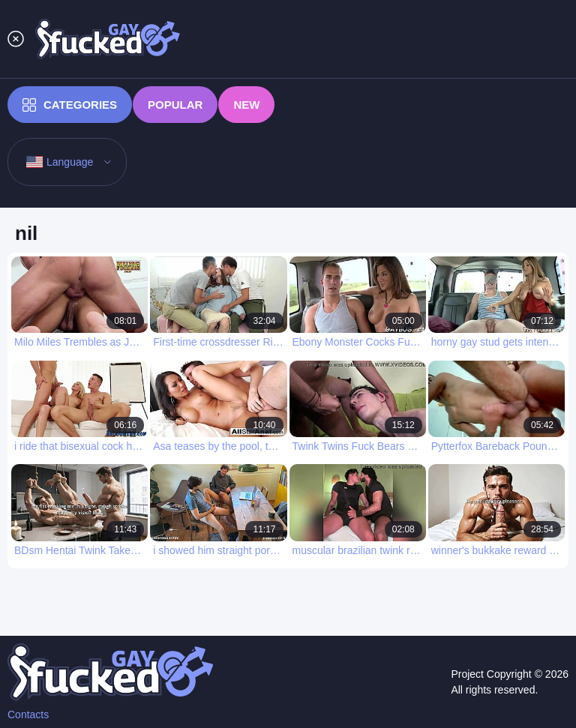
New (246, 105)
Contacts (28, 715)
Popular (175, 105)
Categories (70, 105)
